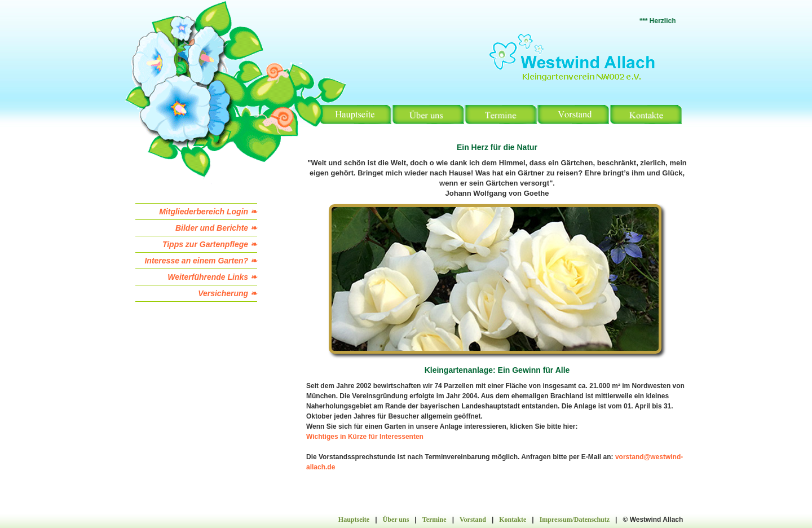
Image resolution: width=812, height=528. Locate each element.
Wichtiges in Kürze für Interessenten (365, 437)
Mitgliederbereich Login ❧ (208, 212)
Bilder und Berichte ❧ (216, 228)
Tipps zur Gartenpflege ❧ (210, 244)
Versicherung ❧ (228, 293)
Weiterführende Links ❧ (212, 277)
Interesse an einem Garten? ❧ (201, 261)
